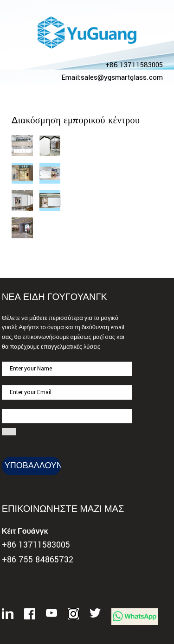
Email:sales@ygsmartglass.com (112, 77)
